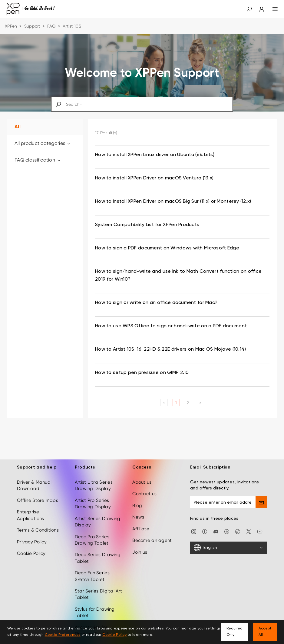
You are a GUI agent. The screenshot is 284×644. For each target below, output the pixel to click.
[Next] (200, 402)
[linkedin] (227, 531)
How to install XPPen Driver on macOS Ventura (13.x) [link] (154, 178)
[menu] (271, 9)
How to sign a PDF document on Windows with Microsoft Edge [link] (167, 248)
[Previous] (164, 402)
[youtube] (260, 531)
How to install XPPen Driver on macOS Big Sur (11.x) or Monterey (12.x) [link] (173, 202)
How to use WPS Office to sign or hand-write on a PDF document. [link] (172, 326)
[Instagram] (194, 531)
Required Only (234, 632)
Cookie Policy (31, 553)
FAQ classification (38, 160)
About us (142, 482)
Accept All (265, 632)
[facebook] (205, 531)
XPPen (11, 26)
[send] (261, 502)
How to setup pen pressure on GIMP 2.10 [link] (142, 373)
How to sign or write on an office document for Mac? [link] (156, 303)
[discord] (216, 531)
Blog (137, 506)
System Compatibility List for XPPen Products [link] (147, 225)
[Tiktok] (238, 531)
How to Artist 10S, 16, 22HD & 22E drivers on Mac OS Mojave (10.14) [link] (170, 349)
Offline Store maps (38, 500)
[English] (229, 548)
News (138, 517)
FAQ (51, 26)
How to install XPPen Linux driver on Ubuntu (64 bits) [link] (155, 155)
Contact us (144, 494)
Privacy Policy (32, 542)
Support (32, 26)
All (18, 127)
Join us (140, 552)
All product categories (43, 143)
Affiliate (141, 529)
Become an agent (152, 540)
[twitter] (249, 531)
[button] (249, 9)
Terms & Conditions (38, 530)
